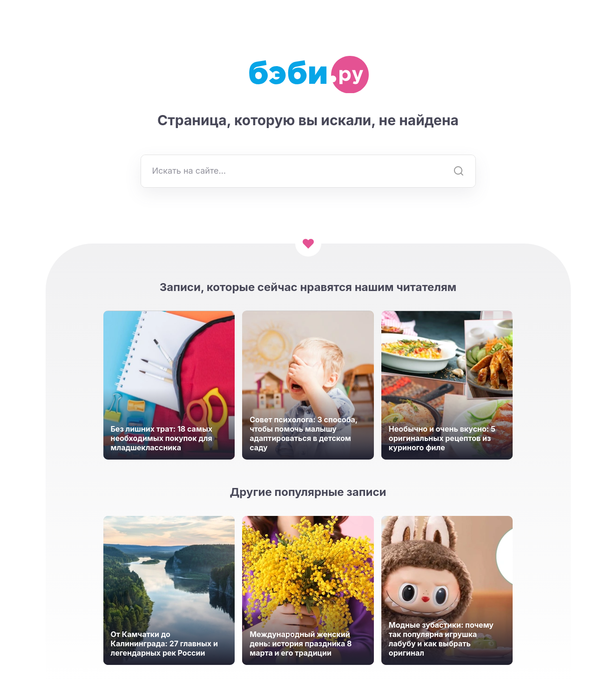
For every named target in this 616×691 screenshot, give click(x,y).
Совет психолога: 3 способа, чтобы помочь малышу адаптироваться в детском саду (304, 434)
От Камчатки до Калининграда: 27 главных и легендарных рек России (164, 644)
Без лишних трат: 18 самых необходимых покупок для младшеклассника (162, 438)
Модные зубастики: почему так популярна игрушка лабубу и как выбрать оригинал (441, 639)
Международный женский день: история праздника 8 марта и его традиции (301, 644)
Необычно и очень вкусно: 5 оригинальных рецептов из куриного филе (442, 438)
